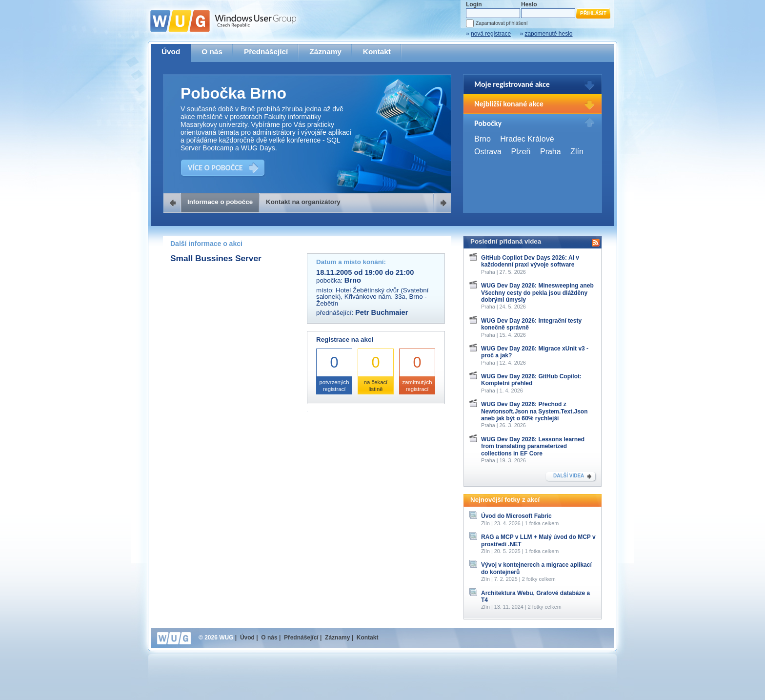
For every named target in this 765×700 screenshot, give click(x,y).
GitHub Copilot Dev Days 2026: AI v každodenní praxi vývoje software (530, 261)
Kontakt (377, 51)
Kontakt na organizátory (303, 202)
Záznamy (325, 51)
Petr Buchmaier (382, 312)
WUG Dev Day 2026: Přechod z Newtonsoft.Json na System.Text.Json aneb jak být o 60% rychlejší (534, 411)
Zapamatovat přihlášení (502, 23)
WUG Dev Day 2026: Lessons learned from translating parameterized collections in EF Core (533, 446)
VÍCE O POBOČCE (215, 168)
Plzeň (521, 152)
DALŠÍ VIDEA (569, 476)
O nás (212, 51)
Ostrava (488, 152)
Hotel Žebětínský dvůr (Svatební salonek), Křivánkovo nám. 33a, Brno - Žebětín (372, 297)
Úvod (171, 51)
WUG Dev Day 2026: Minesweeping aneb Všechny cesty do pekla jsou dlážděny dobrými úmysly (537, 293)
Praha (551, 152)
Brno (483, 139)
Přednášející (266, 51)
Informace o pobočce (220, 202)
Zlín (577, 152)
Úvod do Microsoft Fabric (516, 516)
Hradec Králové (527, 139)
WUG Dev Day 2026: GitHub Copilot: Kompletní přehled (531, 380)
